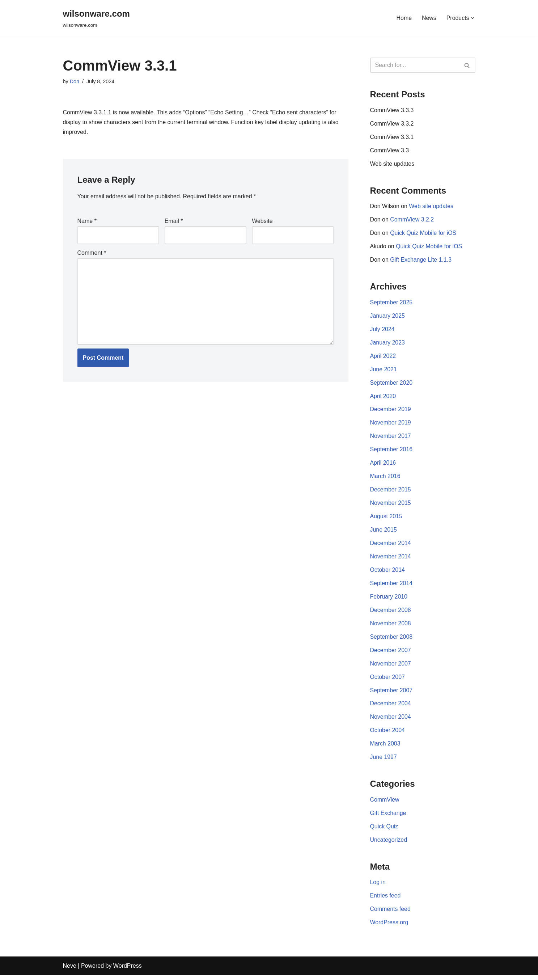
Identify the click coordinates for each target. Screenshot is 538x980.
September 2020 (391, 385)
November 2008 (391, 627)
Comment (92, 253)
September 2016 (391, 452)
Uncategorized (389, 844)
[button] (473, 18)
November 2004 (391, 721)
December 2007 (391, 654)
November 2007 (391, 667)
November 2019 (391, 425)
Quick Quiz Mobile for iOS (424, 234)
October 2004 (388, 734)
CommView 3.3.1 (392, 138)
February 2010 (389, 600)
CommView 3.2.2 (412, 221)
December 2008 (391, 613)
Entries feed (386, 901)
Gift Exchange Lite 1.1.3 (421, 261)
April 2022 (383, 357)
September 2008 (391, 640)
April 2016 (383, 465)
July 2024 (383, 331)
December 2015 (391, 492)
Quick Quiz (384, 831)
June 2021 (384, 371)
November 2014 (391, 559)
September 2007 (391, 694)
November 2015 (391, 506)
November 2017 (391, 438)
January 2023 (388, 344)
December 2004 (391, 707)
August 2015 (386, 519)
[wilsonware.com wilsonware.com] (96, 18)
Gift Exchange (388, 817)
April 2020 (383, 398)
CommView (385, 804)
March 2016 (386, 479)
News (429, 18)
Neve (70, 971)
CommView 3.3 (390, 151)
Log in (378, 887)
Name (87, 221)
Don (75, 81)
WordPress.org (389, 927)
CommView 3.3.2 (392, 124)
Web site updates (392, 164)
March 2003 (386, 748)
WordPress (128, 971)
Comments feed (391, 914)
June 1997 (384, 761)
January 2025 (388, 317)
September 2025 (391, 304)
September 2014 (391, 586)
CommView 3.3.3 (392, 111)
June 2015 (384, 533)
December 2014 (391, 546)
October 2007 (388, 681)
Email (174, 221)
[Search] (415, 65)
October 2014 (388, 573)
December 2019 (391, 411)
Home (404, 18)
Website (262, 221)
